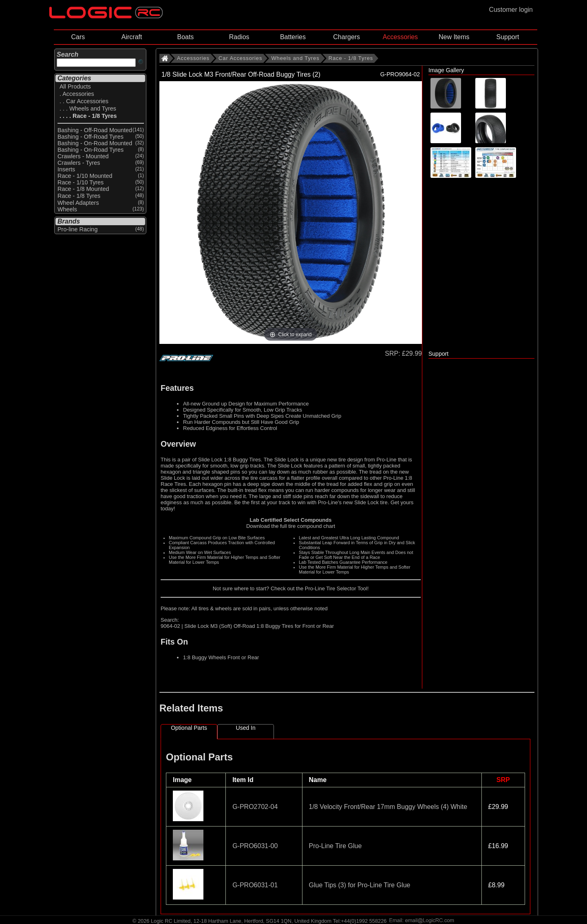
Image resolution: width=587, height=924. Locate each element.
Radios (239, 37)
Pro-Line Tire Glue (335, 846)
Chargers (346, 37)
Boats (185, 37)
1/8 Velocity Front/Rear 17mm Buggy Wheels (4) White (388, 807)
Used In (246, 728)
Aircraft (132, 37)
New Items (454, 37)
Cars (78, 37)
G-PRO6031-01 (255, 885)
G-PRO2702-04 (255, 807)
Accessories (400, 37)
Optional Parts (189, 728)
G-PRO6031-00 (255, 846)
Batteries (293, 37)
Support (508, 37)
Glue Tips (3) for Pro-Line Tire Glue (360, 885)
